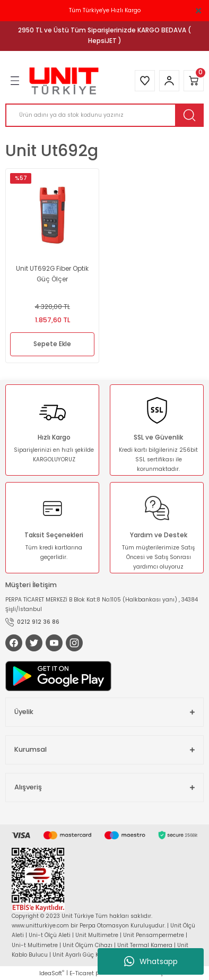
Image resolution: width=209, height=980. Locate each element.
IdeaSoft (52, 973)
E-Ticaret (82, 973)
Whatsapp (151, 961)
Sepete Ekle (52, 344)
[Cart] (194, 81)
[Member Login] (169, 81)
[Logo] (64, 81)
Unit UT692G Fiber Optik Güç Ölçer (52, 274)
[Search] (104, 115)
